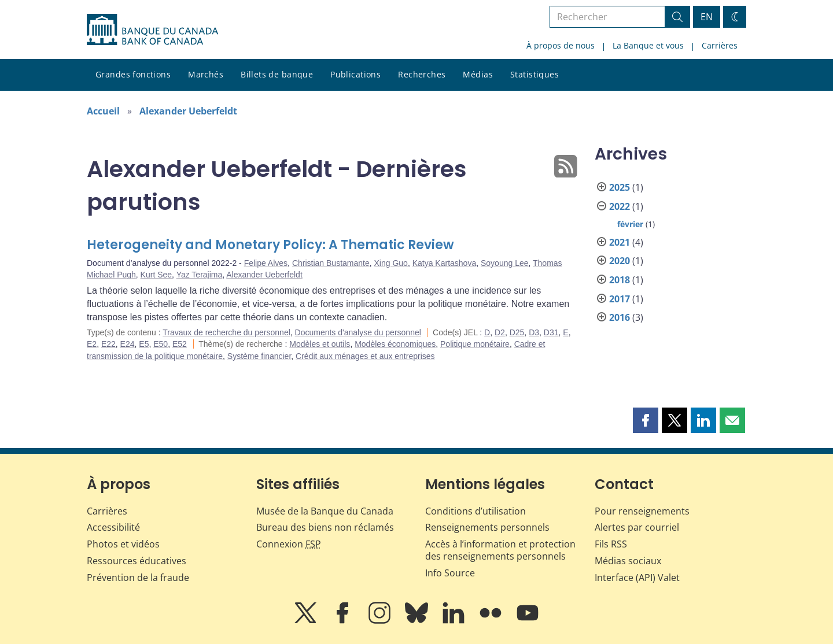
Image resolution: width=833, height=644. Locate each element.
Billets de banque (277, 74)
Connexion (289, 544)
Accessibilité (113, 527)
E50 (161, 344)
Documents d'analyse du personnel (358, 332)
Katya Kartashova (445, 263)
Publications (355, 74)
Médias (478, 74)
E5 (144, 344)
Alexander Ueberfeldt (188, 111)
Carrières (720, 45)
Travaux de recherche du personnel (226, 332)
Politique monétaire (475, 344)
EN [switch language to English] (707, 17)
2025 (620, 187)
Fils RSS (611, 544)
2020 (620, 261)
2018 (620, 280)
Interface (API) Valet (637, 578)
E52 (180, 344)
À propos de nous (561, 45)
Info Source (450, 573)
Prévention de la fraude (138, 578)
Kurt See (156, 275)
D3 (534, 332)
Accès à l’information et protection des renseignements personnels (500, 550)
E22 (108, 344)
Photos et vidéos (123, 544)
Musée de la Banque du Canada (325, 511)
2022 (620, 206)
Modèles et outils (320, 344)
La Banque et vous (648, 45)
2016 (620, 317)
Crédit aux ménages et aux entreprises (365, 356)
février (630, 224)
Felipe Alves (266, 263)
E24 (128, 344)
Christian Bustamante (331, 263)
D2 (500, 332)
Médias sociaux (628, 561)
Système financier (259, 356)
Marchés (206, 74)
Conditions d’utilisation (476, 511)
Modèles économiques (395, 344)
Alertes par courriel (637, 527)
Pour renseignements (642, 511)
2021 (620, 242)
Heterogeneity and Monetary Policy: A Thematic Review (270, 245)
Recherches (422, 74)
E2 (92, 344)
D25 (517, 332)
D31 (551, 332)
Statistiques (535, 74)
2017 (620, 299)
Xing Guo (391, 263)
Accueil (103, 111)
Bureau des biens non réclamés (325, 527)
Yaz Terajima (200, 275)
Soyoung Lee (505, 263)
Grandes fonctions (133, 74)
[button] (646, 420)
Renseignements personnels (487, 527)
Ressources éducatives (137, 561)
